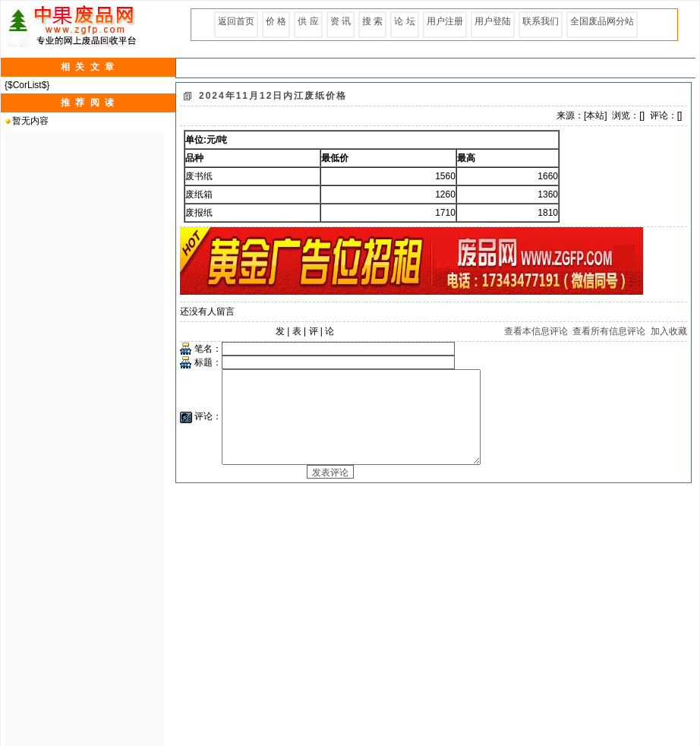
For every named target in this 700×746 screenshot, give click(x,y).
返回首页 (236, 21)
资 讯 (341, 21)
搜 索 (372, 21)
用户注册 (445, 21)
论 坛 (404, 21)
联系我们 (541, 21)
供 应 (308, 21)
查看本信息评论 (536, 331)
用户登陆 (493, 21)
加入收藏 (669, 331)
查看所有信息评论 (609, 331)
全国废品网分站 (602, 21)
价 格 (276, 21)
